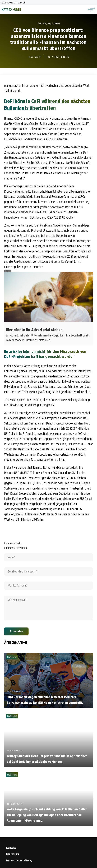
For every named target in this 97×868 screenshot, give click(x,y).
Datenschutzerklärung (19, 860)
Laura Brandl (34, 57)
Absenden (16, 631)
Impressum (13, 854)
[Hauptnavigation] (90, 10)
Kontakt (11, 848)
